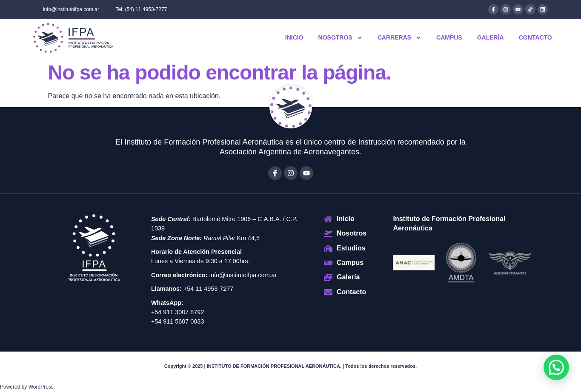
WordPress (41, 387)
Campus (449, 37)
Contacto (535, 37)
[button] (556, 367)
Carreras (399, 38)
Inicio (294, 37)
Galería (491, 37)
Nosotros (341, 38)
